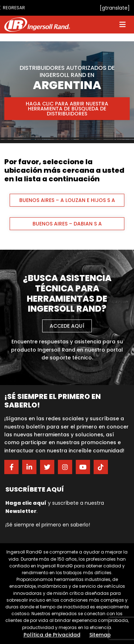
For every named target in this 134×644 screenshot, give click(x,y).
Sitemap (100, 635)
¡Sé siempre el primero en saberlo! (48, 525)
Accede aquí (67, 326)
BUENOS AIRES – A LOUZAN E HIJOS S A (67, 200)
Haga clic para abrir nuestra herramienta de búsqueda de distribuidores (67, 109)
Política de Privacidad (52, 635)
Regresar (11, 8)
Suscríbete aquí (35, 489)
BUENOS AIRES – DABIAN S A (67, 224)
